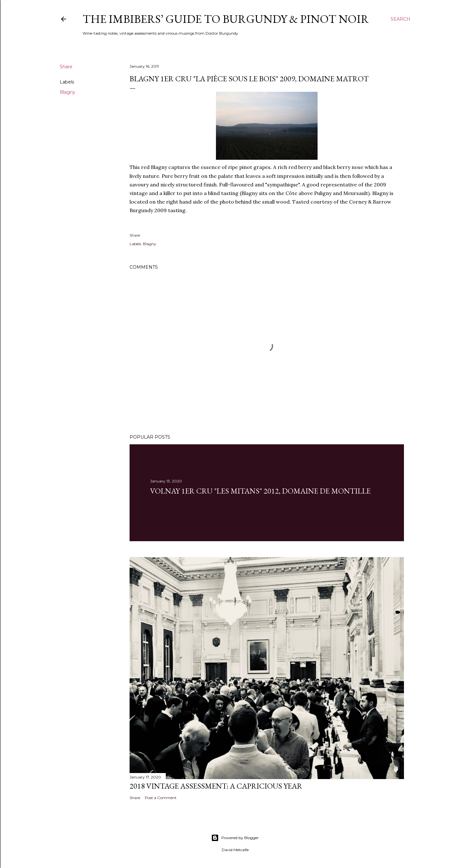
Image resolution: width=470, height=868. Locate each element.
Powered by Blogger (235, 838)
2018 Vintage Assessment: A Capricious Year (216, 786)
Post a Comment (161, 798)
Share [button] (66, 67)
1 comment (176, 503)
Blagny (67, 92)
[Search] (400, 19)
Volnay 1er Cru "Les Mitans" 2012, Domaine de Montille (260, 491)
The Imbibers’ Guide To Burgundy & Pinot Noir (226, 19)
